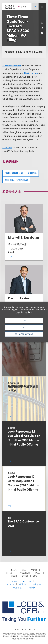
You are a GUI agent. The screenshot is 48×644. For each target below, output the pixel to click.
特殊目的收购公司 (14, 173)
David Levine (31, 73)
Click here (7, 147)
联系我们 (23, 584)
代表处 (25, 576)
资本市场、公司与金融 (16, 180)
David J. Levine (19, 298)
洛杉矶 (14, 570)
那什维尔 (10, 573)
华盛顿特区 (25, 573)
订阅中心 (31, 587)
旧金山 (38, 573)
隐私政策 (37, 584)
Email (11, 252)
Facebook (27, 581)
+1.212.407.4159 (16, 249)
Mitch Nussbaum (12, 65)
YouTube (10, 584)
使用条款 (17, 587)
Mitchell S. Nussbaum (23, 237)
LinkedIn (14, 581)
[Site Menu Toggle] (42, 7)
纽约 (24, 570)
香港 (35, 576)
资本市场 (32, 173)
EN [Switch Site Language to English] (19, 7)
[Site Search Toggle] (35, 7)
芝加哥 (34, 570)
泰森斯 (14, 576)
